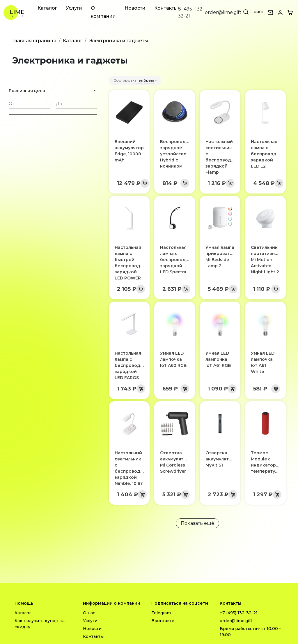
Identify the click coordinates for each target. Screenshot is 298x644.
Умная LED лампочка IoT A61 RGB (218, 359)
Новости (135, 8)
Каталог (47, 8)
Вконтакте (163, 621)
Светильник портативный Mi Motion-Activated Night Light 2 (266, 260)
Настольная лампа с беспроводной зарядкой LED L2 (268, 154)
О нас (89, 613)
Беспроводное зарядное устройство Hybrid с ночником (177, 154)
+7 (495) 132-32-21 (239, 613)
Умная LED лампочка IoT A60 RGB (173, 359)
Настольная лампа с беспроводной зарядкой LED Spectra (177, 260)
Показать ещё (197, 523)
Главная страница (34, 41)
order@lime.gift (223, 12)
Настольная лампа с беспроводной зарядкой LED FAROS (132, 365)
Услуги (74, 8)
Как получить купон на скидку (40, 624)
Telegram (161, 613)
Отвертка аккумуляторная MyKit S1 (224, 459)
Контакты (166, 8)
